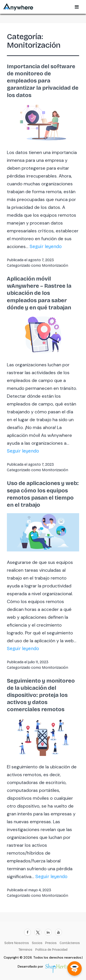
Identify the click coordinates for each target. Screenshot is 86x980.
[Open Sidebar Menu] (77, 7)
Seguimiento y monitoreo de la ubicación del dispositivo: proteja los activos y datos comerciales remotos (41, 695)
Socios (37, 943)
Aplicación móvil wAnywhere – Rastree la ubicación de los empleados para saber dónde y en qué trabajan (39, 293)
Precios (51, 943)
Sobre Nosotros (17, 943)
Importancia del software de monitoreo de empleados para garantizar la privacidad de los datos (43, 81)
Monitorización (55, 265)
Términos (25, 950)
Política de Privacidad (51, 950)
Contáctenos (70, 943)
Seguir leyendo (46, 246)
